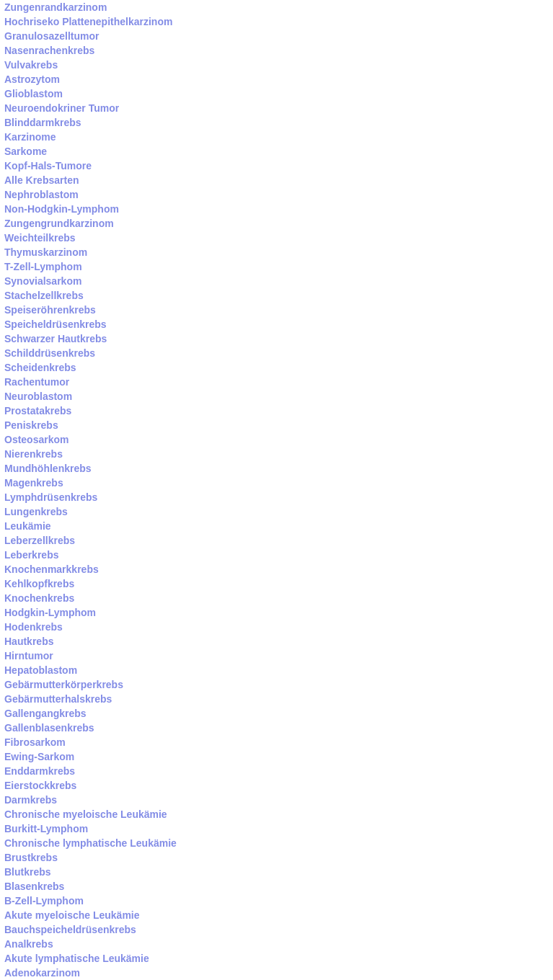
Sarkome (26, 151)
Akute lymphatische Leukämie (77, 958)
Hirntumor (29, 656)
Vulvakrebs (31, 65)
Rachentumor (37, 382)
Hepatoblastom (41, 670)
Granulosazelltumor (52, 36)
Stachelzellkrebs (44, 295)
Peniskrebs (31, 425)
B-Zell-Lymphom (44, 901)
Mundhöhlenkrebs (48, 468)
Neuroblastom (38, 396)
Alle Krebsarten (41, 180)
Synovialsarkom (43, 281)
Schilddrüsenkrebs (50, 353)
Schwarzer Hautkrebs (56, 339)
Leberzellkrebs (40, 540)
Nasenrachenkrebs (49, 50)
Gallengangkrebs (45, 713)
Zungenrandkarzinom (56, 7)
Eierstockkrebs (40, 785)
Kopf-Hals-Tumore (48, 166)
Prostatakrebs (38, 411)
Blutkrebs (28, 872)
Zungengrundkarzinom (59, 223)
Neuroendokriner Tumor (62, 108)
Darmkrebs (31, 800)
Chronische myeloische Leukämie (86, 814)
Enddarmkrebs (40, 771)
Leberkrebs (31, 555)
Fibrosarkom (35, 742)
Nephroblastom (41, 195)
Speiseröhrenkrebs (50, 310)
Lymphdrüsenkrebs (51, 497)
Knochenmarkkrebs (52, 569)
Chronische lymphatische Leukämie (90, 843)
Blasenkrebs (34, 886)
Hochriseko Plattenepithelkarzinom (88, 22)
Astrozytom (32, 79)
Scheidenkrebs (40, 367)
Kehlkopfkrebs (39, 584)
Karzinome (30, 137)
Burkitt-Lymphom (46, 829)
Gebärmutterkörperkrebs (64, 685)
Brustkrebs (31, 857)
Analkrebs (29, 944)
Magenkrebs (34, 483)
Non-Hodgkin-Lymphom (62, 209)
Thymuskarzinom (46, 252)
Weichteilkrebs (40, 238)
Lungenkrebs (36, 512)
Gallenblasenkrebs (49, 728)
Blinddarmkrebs (43, 122)
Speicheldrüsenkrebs (56, 324)
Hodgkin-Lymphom (50, 612)
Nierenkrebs (34, 454)
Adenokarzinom (42, 973)
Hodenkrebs (34, 627)
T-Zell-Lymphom (43, 267)
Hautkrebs (29, 641)
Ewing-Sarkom (39, 757)
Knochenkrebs (39, 598)
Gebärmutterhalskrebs (58, 699)
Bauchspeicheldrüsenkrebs (70, 930)
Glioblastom (34, 94)
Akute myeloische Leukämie (72, 915)
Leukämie (28, 526)
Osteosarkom (36, 440)
